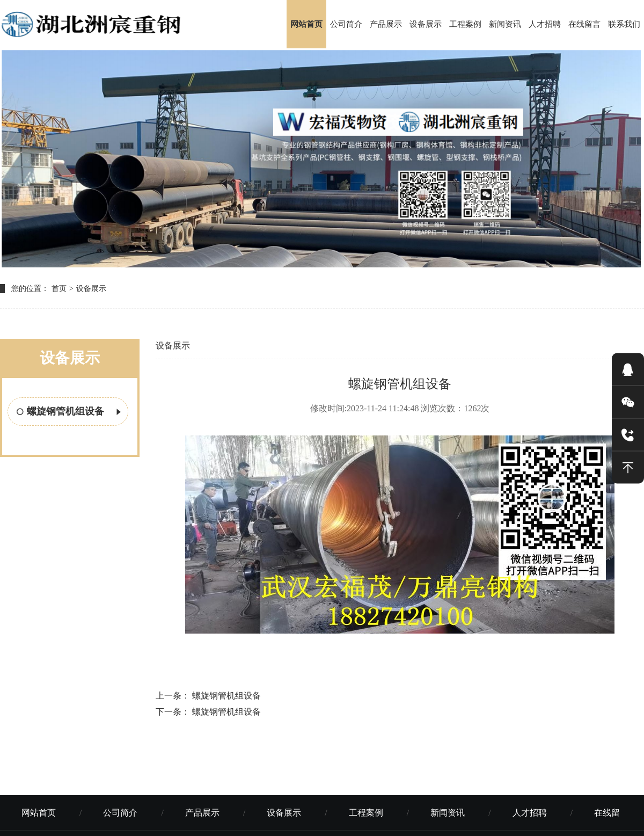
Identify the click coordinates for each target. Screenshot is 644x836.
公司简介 (346, 24)
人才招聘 (545, 24)
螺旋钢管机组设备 (70, 412)
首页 (59, 289)
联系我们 (624, 24)
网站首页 (306, 24)
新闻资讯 (505, 24)
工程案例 (465, 24)
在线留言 (584, 24)
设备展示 (426, 24)
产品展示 (386, 24)
